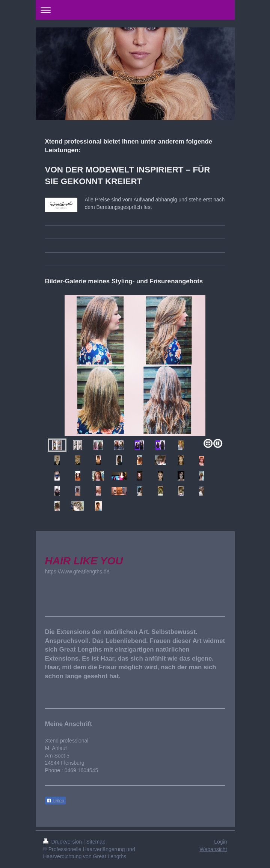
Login (220, 842)
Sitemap (96, 842)
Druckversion (63, 842)
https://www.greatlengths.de (77, 572)
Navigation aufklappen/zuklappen (135, 10)
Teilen (55, 801)
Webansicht (213, 849)
